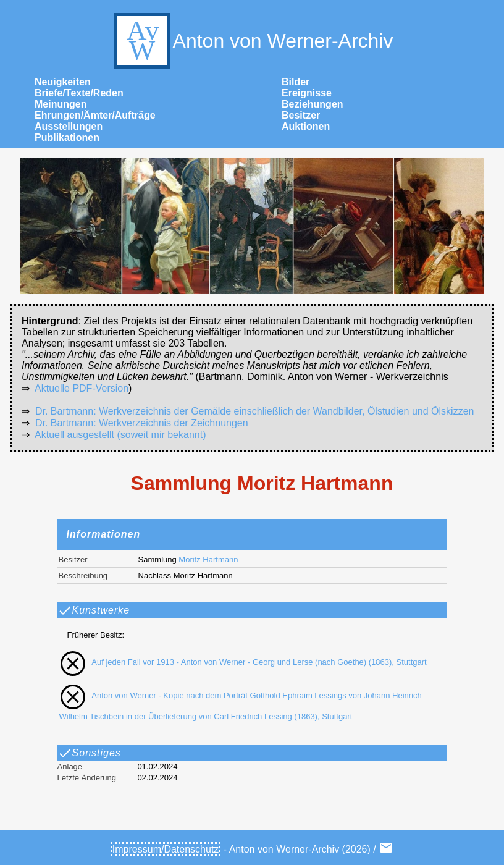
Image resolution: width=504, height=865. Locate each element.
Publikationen (67, 137)
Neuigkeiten (63, 82)
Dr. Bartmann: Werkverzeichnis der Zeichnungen (142, 423)
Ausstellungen (69, 126)
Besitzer (301, 115)
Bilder (296, 82)
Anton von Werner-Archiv (252, 41)
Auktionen (306, 126)
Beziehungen (313, 104)
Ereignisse (307, 93)
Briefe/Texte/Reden (79, 93)
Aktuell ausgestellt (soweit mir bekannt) (120, 435)
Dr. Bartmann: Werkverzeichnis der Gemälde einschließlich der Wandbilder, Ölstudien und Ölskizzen (255, 411)
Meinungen (61, 104)
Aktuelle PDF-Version (82, 388)
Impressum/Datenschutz (166, 849)
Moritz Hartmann (208, 559)
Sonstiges (89, 753)
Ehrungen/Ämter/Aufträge (95, 115)
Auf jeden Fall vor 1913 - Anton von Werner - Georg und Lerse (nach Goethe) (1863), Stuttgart (241, 662)
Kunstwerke (94, 610)
